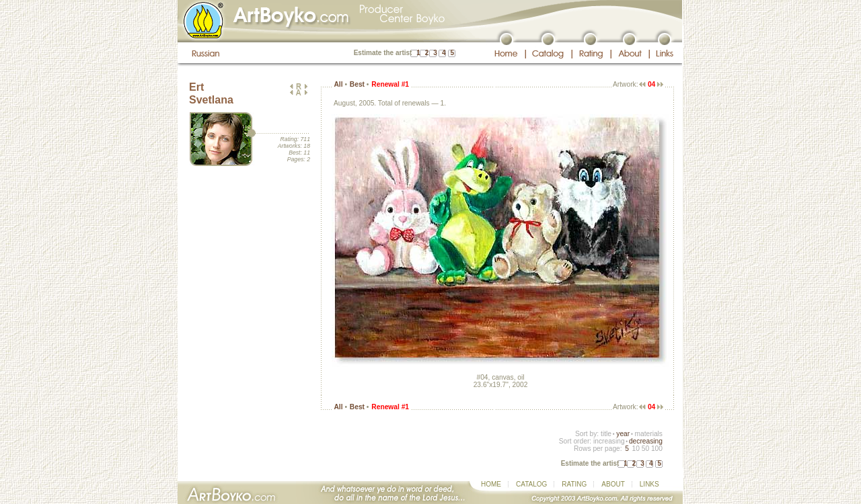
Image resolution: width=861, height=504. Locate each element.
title (606, 434)
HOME (491, 484)
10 (635, 449)
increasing (609, 441)
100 (657, 449)
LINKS (649, 484)
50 (645, 449)
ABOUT (613, 484)
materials (648, 434)
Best (357, 84)
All (338, 84)
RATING (574, 484)
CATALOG (531, 484)
